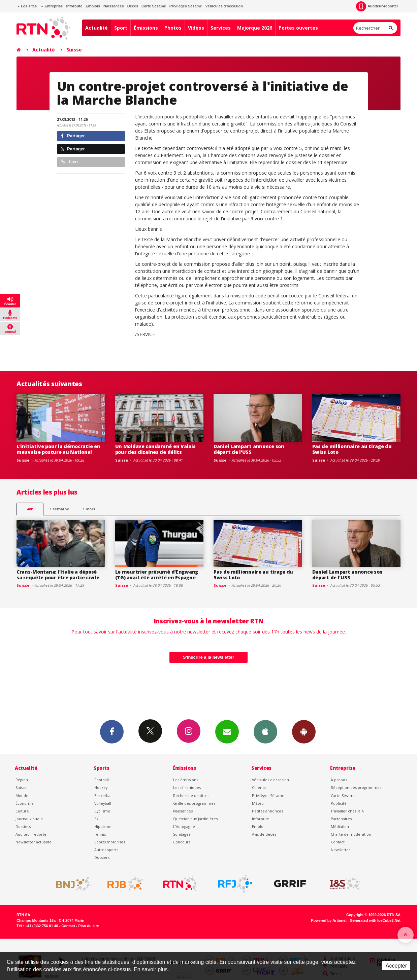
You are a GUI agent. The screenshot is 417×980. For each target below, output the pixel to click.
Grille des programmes (194, 803)
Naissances (114, 6)
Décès (133, 6)
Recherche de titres (191, 795)
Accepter (396, 966)
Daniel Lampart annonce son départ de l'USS (249, 449)
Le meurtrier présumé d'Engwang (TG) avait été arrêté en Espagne (157, 575)
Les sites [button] (27, 6)
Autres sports (106, 850)
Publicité (339, 803)
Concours (182, 842)
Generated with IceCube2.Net (375, 920)
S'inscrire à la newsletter (208, 657)
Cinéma (259, 787)
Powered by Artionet (329, 920)
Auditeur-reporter (377, 6)
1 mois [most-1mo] (89, 509)
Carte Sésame (154, 6)
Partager (73, 136)
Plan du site (88, 926)
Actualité (97, 28)
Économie (25, 803)
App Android (304, 731)
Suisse (74, 50)
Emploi (258, 826)
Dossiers (23, 826)
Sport (121, 28)
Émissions (146, 28)
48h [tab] (30, 509)
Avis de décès (264, 834)
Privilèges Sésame (186, 6)
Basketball (103, 795)
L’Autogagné (184, 826)
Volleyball (103, 803)
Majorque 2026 (255, 28)
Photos (173, 28)
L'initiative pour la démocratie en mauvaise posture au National (58, 449)
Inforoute (74, 6)
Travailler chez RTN (348, 811)
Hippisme (103, 826)
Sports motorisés (110, 842)
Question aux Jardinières (195, 819)
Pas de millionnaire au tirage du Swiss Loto (352, 449)
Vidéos (196, 28)
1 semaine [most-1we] (59, 509)
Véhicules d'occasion (224, 6)
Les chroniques (187, 787)
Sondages (182, 834)
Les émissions (186, 780)
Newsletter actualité (34, 842)
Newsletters (227, 731)
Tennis (100, 834)
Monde (22, 795)
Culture (22, 811)
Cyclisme (102, 811)
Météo (258, 803)
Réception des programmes (356, 787)
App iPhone (265, 731)
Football (102, 780)
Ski (97, 819)
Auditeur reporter (32, 834)
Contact (338, 842)
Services (221, 28)
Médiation (340, 826)
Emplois (93, 6)
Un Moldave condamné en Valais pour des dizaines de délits (155, 449)
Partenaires (341, 819)
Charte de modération (351, 834)
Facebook (112, 731)
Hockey (101, 787)
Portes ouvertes (298, 28)
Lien (69, 162)
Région (22, 780)
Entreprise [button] (52, 6)
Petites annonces (267, 811)
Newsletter (341, 850)
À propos (339, 780)
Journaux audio (29, 819)
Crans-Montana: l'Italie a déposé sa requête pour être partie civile (58, 575)
